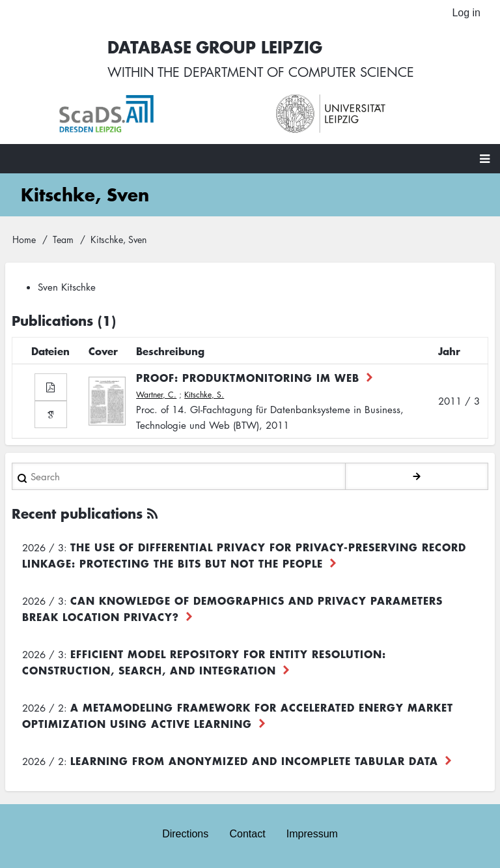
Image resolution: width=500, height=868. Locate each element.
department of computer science (299, 72)
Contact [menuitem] (247, 834)
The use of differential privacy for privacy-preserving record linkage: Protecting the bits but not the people (244, 555)
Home (24, 239)
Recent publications (77, 513)
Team (63, 239)
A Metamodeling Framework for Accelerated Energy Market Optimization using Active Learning (238, 715)
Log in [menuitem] (466, 13)
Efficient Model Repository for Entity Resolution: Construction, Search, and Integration (204, 662)
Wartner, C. (156, 395)
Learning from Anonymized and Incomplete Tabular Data (254, 760)
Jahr (449, 351)
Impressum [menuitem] (312, 834)
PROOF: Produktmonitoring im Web (248, 377)
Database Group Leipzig (215, 47)
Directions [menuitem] (185, 834)
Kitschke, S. (204, 395)
